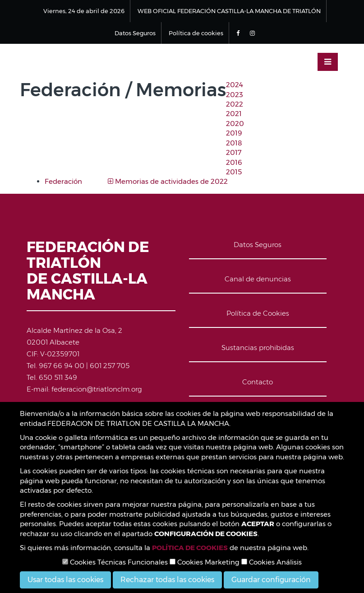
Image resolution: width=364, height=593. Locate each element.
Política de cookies (196, 33)
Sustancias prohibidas (258, 348)
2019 (234, 133)
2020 (235, 124)
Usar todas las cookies (65, 580)
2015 (234, 172)
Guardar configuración (271, 580)
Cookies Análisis (272, 562)
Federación (63, 181)
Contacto (258, 382)
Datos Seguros (135, 33)
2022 (235, 104)
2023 (235, 95)
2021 (234, 114)
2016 (234, 162)
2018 (234, 143)
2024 (235, 85)
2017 (234, 152)
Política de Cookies (258, 313)
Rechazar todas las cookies (167, 580)
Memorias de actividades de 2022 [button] (168, 181)
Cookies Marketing (205, 562)
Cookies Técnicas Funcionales (115, 562)
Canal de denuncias (258, 279)
